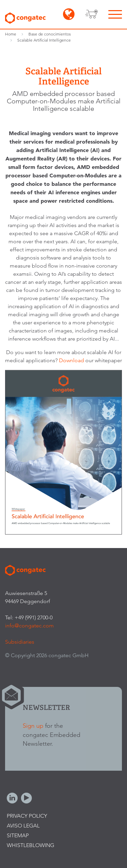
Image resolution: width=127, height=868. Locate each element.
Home (11, 34)
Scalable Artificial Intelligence (44, 40)
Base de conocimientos (50, 34)
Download (72, 360)
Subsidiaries (20, 642)
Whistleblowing (30, 845)
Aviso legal (23, 826)
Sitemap (18, 835)
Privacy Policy (27, 816)
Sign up (33, 726)
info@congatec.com (29, 626)
